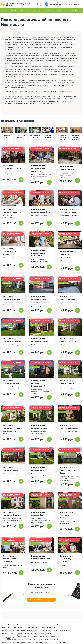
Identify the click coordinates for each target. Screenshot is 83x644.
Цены (17, 11)
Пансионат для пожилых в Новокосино (66, 515)
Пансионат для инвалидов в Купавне (12, 633)
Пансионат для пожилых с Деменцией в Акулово (15, 624)
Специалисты (37, 11)
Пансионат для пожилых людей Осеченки (10, 559)
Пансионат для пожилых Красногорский (38, 383)
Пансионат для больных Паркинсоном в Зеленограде (41, 627)
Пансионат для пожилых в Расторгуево (66, 254)
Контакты (79, 11)
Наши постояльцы (49, 11)
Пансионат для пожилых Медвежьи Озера (68, 470)
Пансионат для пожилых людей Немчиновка (38, 253)
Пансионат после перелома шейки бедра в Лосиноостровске (53, 630)
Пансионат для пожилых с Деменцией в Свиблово (38, 633)
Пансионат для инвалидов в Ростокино (13, 627)
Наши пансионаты (7, 11)
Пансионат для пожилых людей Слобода (10, 251)
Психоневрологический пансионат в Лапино (44, 636)
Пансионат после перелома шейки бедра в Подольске (46, 624)
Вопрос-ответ (69, 11)
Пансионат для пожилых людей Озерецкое (38, 168)
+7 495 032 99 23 (57, 5)
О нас (23, 11)
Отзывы (60, 11)
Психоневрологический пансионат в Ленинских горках (44, 640)
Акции (28, 11)
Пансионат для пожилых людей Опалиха (67, 559)
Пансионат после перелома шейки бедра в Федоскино (18, 630)
